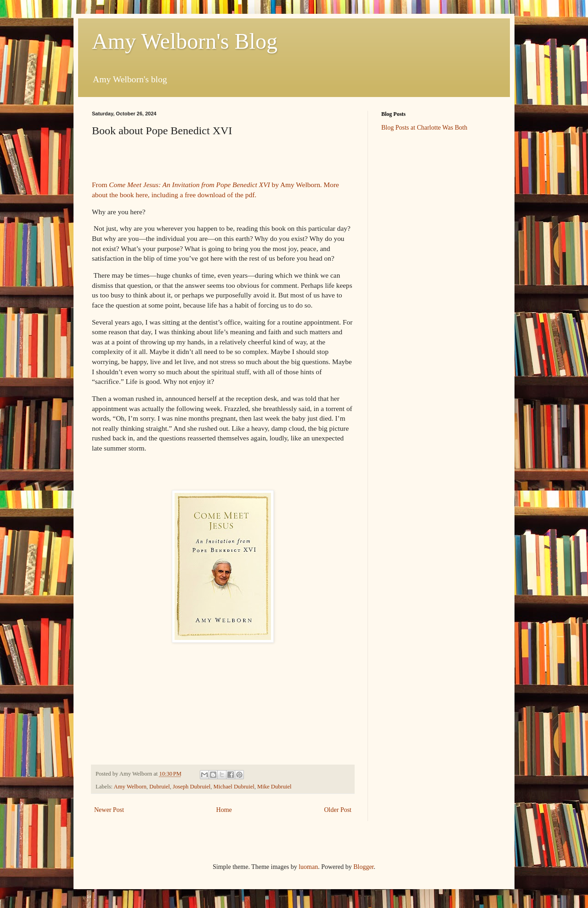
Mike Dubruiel (274, 787)
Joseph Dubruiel (192, 787)
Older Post (338, 810)
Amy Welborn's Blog (185, 41)
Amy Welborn (130, 787)
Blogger (363, 867)
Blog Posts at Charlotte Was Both (424, 128)
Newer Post (109, 810)
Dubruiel (160, 787)
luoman (308, 867)
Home (224, 810)
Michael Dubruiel (234, 787)
